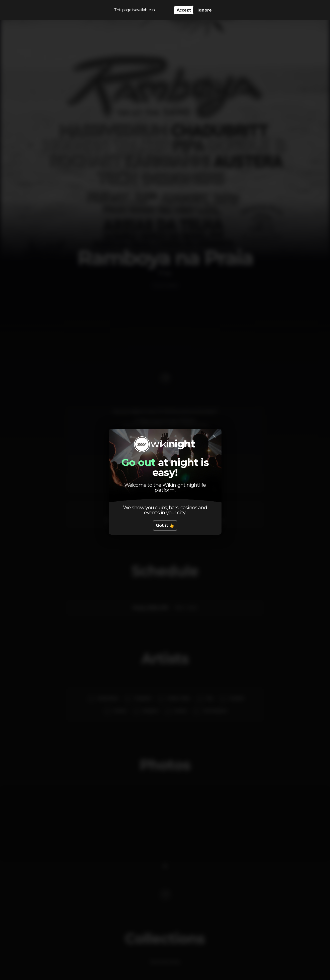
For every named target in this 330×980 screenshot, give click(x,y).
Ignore (205, 10)
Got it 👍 (165, 525)
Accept (184, 10)
